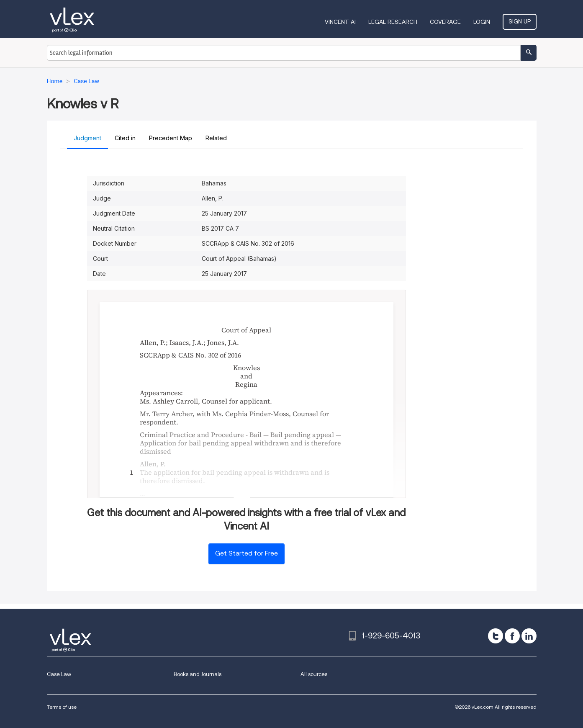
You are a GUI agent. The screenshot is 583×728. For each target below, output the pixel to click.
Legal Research (393, 22)
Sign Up (520, 21)
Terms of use (62, 707)
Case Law (59, 674)
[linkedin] (529, 636)
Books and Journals (198, 674)
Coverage (445, 22)
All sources (314, 674)
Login (482, 22)
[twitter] (496, 636)
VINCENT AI (340, 22)
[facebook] (512, 636)
